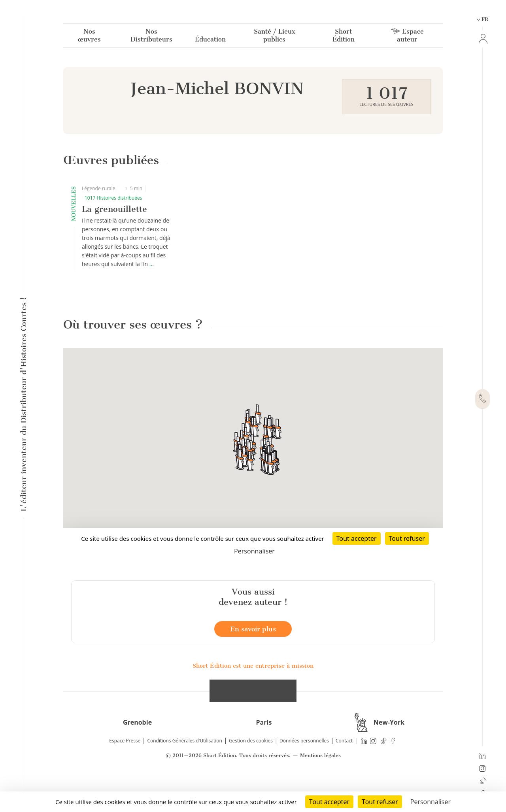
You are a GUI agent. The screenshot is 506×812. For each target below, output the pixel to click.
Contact (344, 777)
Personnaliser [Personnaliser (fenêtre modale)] (430, 802)
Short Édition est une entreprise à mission (253, 702)
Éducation (210, 41)
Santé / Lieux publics (275, 37)
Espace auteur (407, 37)
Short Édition (344, 37)
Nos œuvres (89, 37)
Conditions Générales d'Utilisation (184, 777)
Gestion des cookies (251, 777)
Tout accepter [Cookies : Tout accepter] (329, 802)
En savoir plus (253, 666)
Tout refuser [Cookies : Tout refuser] (380, 802)
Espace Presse (125, 777)
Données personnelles (304, 777)
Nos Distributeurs (151, 37)
